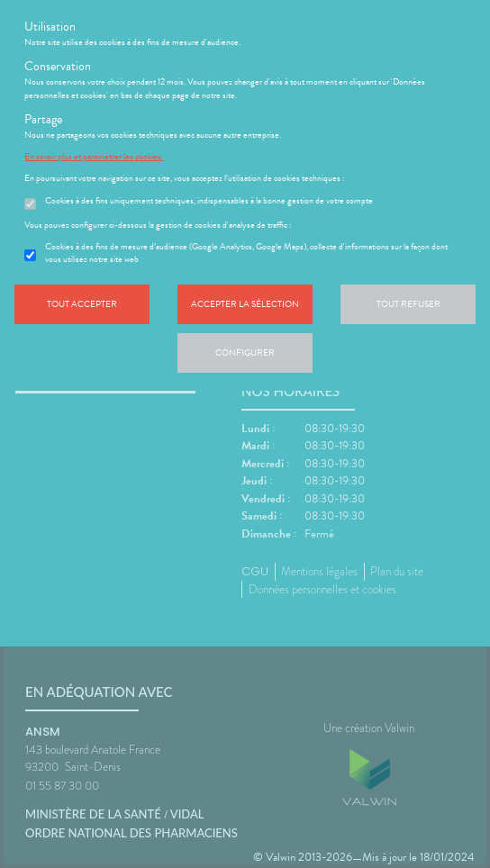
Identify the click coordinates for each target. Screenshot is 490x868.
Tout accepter (82, 304)
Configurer (245, 353)
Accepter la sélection (245, 304)
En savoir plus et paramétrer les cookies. (94, 157)
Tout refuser (408, 304)
